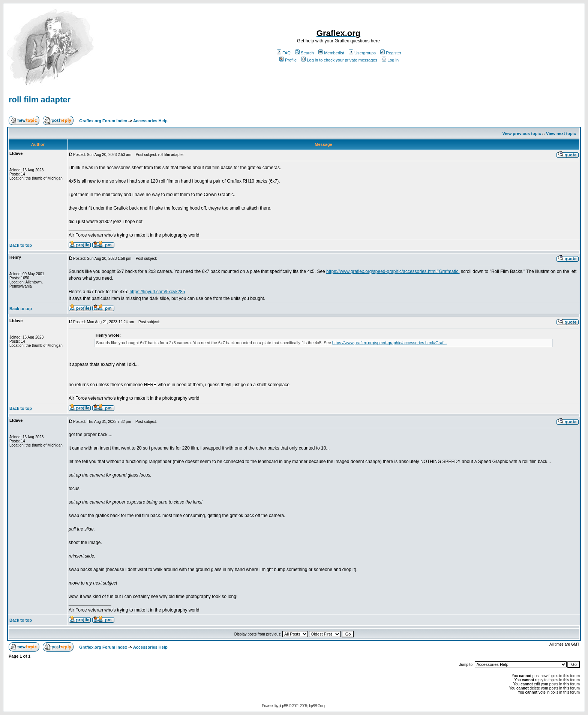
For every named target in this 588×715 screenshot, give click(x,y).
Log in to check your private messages (339, 60)
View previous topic (521, 133)
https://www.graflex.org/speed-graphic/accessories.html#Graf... (390, 343)
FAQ (284, 53)
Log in (390, 60)
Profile (288, 60)
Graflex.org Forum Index (103, 121)
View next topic (561, 133)
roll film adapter (40, 100)
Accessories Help (150, 121)
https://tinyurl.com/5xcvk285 (157, 292)
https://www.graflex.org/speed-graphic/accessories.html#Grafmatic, (393, 271)
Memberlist (331, 53)
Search (304, 53)
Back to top (21, 245)
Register (391, 53)
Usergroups (362, 53)
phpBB (283, 706)
